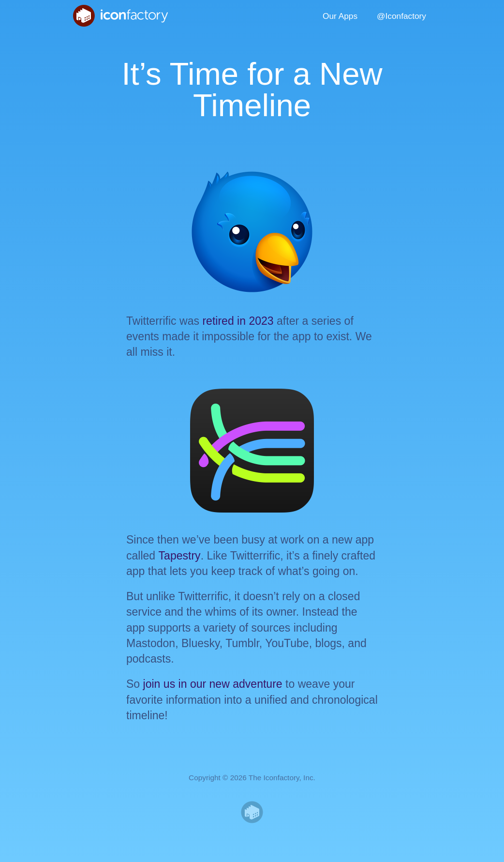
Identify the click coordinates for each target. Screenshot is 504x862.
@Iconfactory (401, 16)
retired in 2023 (238, 321)
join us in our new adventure (213, 684)
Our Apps (340, 16)
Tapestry (180, 556)
